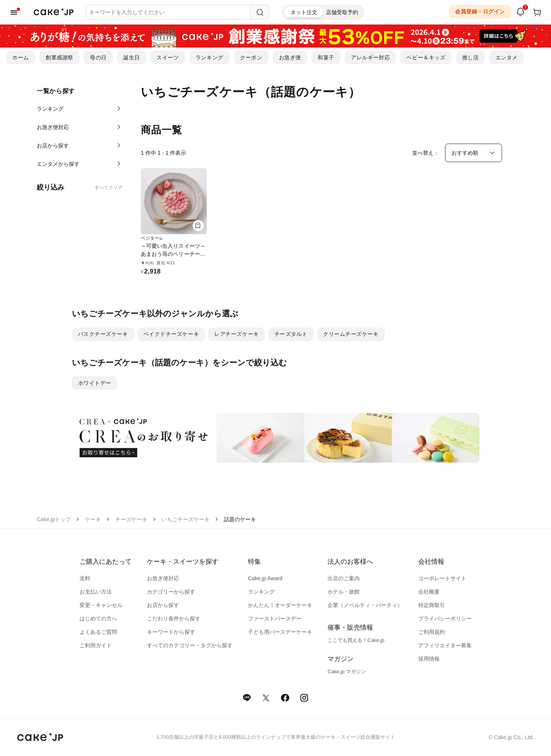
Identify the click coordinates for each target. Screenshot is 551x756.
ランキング (209, 57)
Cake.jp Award (265, 578)
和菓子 (326, 57)
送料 (85, 578)
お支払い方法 (96, 592)
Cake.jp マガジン (347, 672)
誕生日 (132, 57)
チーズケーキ (131, 519)
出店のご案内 (344, 578)
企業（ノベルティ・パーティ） (365, 605)
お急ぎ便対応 (163, 578)
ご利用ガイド (96, 645)
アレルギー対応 (370, 57)
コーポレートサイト (442, 578)
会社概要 (429, 592)
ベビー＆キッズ (426, 57)
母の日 (98, 57)
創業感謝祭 (60, 57)
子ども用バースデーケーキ (280, 632)
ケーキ (93, 519)
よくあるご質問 (98, 632)
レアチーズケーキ (236, 334)
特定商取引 (432, 605)
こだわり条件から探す (174, 619)
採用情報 (429, 659)
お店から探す (163, 605)
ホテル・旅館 (344, 592)
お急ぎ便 (290, 57)
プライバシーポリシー (445, 619)
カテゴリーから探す (171, 592)
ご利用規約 (432, 632)
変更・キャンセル (101, 605)
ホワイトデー (95, 383)
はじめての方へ (98, 619)
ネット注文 (304, 12)
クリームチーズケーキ (351, 334)
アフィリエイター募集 (445, 645)
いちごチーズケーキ (186, 519)
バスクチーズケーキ (103, 334)
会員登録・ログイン (480, 11)
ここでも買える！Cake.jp (356, 640)
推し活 (471, 57)
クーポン (251, 57)
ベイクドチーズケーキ (171, 334)
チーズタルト (291, 334)
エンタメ (507, 57)
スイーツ (168, 57)
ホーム (21, 57)
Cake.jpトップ (54, 519)
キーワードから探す (171, 632)
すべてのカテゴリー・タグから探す (190, 645)
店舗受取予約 (342, 12)
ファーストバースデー (275, 619)
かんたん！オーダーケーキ (280, 605)
